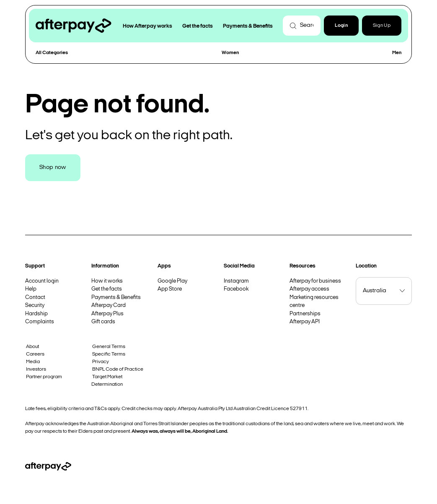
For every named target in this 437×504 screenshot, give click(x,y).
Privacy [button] (101, 362)
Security (35, 305)
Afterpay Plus (107, 314)
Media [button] (33, 362)
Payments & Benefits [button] (248, 26)
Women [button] (230, 53)
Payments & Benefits (116, 297)
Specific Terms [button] (109, 354)
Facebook (236, 289)
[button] (341, 26)
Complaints (40, 322)
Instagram (236, 281)
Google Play (172, 281)
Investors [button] (36, 369)
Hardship (36, 314)
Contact (35, 297)
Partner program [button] (44, 377)
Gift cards (103, 322)
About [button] (32, 347)
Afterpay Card (109, 305)
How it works (107, 281)
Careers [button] (35, 354)
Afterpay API (305, 322)
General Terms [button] (109, 347)
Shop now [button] (53, 168)
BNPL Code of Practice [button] (118, 369)
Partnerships (305, 314)
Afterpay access (309, 289)
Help (31, 289)
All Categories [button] (52, 53)
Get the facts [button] (198, 26)
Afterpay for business (315, 281)
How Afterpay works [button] (147, 26)
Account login (42, 281)
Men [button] (397, 53)
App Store (170, 289)
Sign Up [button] (382, 26)
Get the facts (107, 289)
